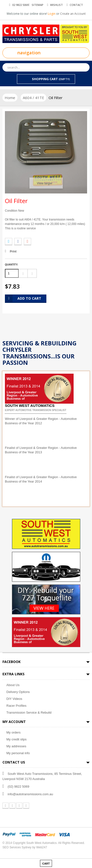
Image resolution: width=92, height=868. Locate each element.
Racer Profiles (16, 706)
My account (14, 722)
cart (46, 864)
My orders (13, 732)
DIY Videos (14, 699)
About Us (13, 685)
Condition (11, 211)
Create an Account (73, 14)
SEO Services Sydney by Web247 (25, 847)
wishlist (56, 5)
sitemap (38, 5)
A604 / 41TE (33, 98)
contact (76, 5)
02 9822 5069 (20, 5)
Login (52, 14)
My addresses (16, 746)
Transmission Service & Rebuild (29, 713)
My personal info (18, 753)
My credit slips (16, 739)
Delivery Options (18, 692)
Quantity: (12, 265)
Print (13, 251)
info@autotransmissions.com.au (30, 794)
